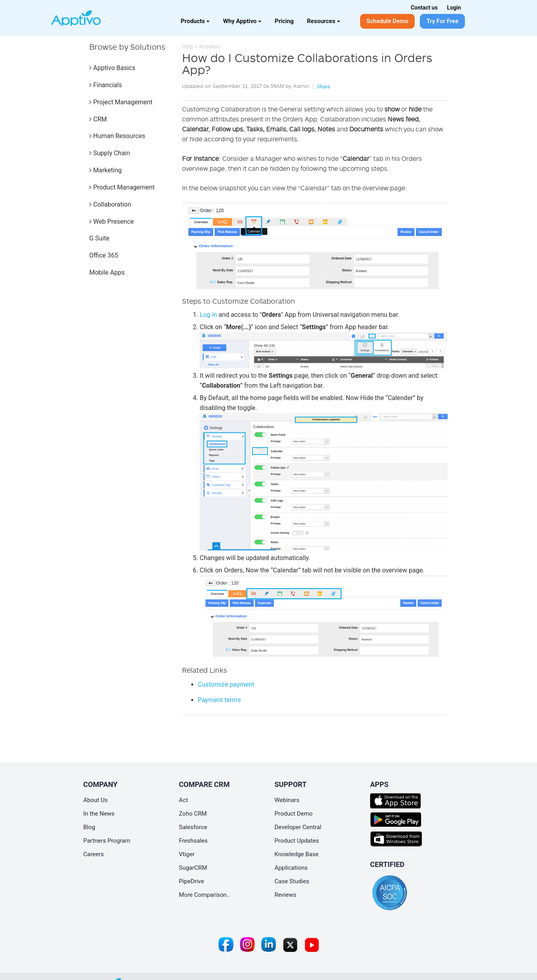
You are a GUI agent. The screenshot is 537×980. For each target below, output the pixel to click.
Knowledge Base (297, 854)
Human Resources (117, 136)
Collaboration (110, 204)
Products (195, 21)
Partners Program (107, 841)
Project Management (121, 102)
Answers (210, 47)
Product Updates (297, 841)
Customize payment (226, 684)
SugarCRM (193, 868)
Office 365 (104, 255)
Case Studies (292, 881)
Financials (106, 85)
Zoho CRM (193, 814)
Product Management (122, 187)
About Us (95, 800)
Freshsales (193, 841)
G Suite (99, 238)
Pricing (284, 21)
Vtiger (187, 854)
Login (454, 8)
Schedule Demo (387, 21)
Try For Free (442, 21)
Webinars (287, 800)
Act (183, 800)
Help (188, 47)
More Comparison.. (204, 895)
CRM (98, 119)
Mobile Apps (107, 272)
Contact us (424, 8)
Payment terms (220, 700)
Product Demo (294, 814)
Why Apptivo (242, 21)
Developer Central (298, 827)
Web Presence (112, 222)
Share (323, 87)
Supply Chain (110, 153)
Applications (291, 868)
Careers (94, 854)
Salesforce (193, 827)
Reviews (285, 895)
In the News (99, 814)
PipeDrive (191, 881)
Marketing (105, 170)
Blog (89, 827)
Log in (208, 315)
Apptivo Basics (112, 68)
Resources (324, 21)
